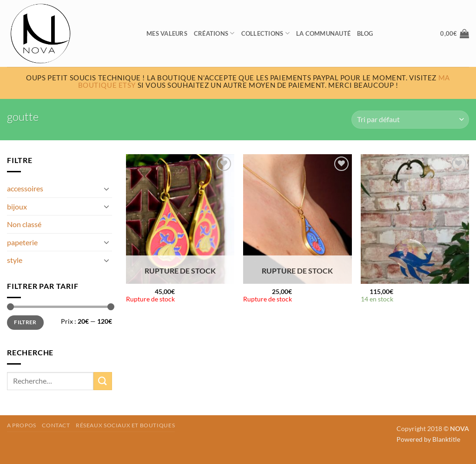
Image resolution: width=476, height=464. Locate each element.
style (15, 260)
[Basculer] (106, 189)
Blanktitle (446, 439)
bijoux (17, 206)
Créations (214, 33)
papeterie (22, 242)
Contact (56, 425)
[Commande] (410, 120)
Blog (365, 33)
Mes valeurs (167, 33)
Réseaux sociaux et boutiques (125, 425)
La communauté (323, 33)
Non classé (24, 224)
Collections (265, 33)
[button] (455, 33)
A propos (22, 425)
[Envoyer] (103, 381)
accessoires (25, 188)
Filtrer (25, 322)
